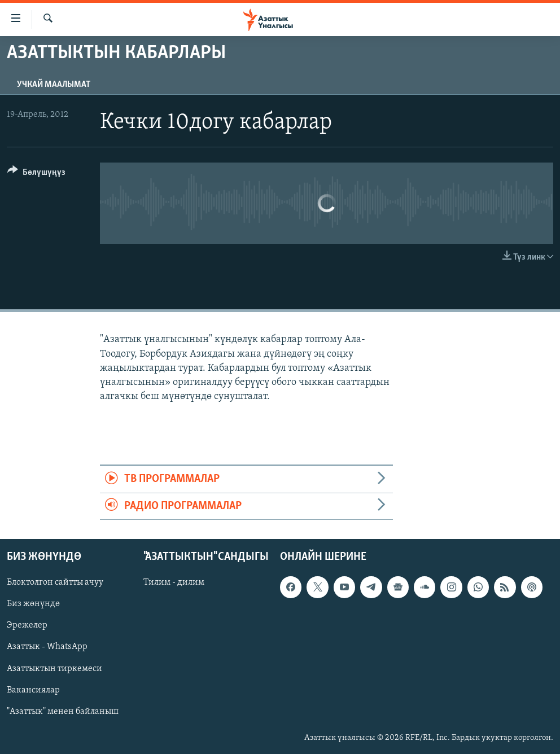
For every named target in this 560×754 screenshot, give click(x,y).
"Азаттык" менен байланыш (63, 712)
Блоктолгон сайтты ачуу (55, 582)
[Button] (36, 174)
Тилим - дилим (174, 582)
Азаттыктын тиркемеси (54, 669)
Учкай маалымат (54, 85)
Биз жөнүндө (33, 604)
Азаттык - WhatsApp (47, 647)
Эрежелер (27, 625)
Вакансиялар (33, 690)
